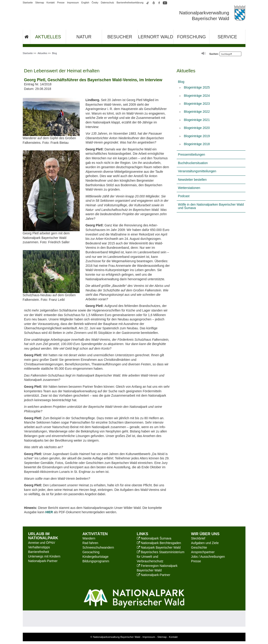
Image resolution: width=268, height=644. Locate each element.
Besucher (120, 37)
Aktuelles (48, 37)
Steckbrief (198, 538)
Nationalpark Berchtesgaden (159, 543)
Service (227, 37)
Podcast (184, 196)
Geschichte (199, 547)
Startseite (28, 3)
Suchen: (214, 54)
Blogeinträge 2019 (197, 136)
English (85, 3)
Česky (95, 3)
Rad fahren (90, 543)
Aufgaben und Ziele (205, 543)
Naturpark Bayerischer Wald (159, 547)
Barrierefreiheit (39, 552)
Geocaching (91, 552)
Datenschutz (107, 3)
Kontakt (51, 3)
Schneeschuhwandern (98, 547)
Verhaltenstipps (39, 547)
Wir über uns (205, 534)
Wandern (89, 538)
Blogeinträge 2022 (197, 112)
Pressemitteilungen (192, 154)
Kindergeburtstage (95, 557)
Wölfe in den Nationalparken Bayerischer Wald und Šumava (211, 206)
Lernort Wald (156, 37)
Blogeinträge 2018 (197, 144)
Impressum (73, 3)
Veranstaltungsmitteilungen (197, 171)
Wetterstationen (189, 188)
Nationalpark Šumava (154, 538)
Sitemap (40, 3)
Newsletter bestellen (192, 180)
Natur (84, 37)
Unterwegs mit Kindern (44, 556)
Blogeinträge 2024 (197, 96)
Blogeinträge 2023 (197, 104)
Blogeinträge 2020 (197, 128)
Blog (55, 53)
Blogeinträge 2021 (197, 120)
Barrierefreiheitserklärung (130, 3)
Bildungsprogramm (96, 561)
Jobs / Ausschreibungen (208, 557)
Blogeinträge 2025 (197, 87)
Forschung (191, 37)
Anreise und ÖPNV (42, 543)
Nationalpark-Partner (43, 561)
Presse (61, 3)
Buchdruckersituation (193, 163)
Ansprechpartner (203, 552)
